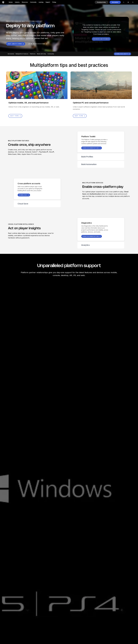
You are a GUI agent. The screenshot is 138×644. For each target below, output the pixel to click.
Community (33, 2)
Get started (11, 54)
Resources (25, 2)
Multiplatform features (22, 54)
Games (11, 2)
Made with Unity (41, 54)
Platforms (33, 54)
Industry (17, 2)
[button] (102, 2)
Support (48, 2)
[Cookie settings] (101, 39)
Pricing (54, 2)
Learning (41, 2)
